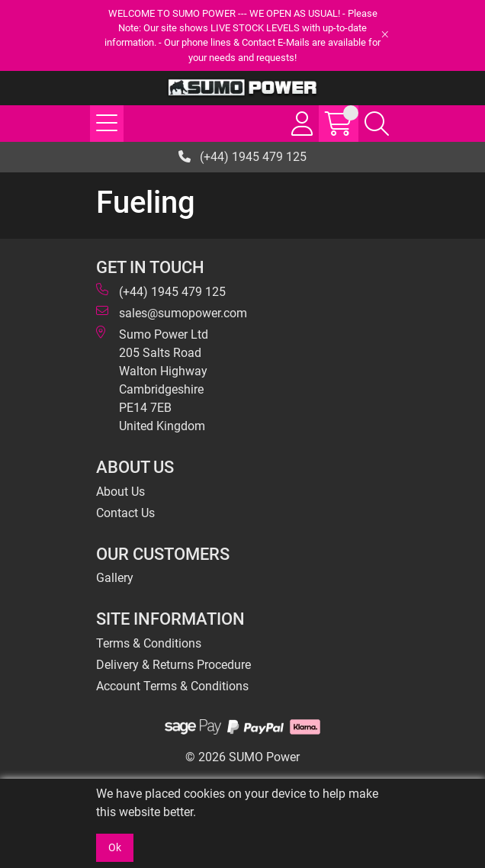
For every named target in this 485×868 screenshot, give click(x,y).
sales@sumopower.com (172, 312)
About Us (120, 492)
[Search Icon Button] (377, 124)
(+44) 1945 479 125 (242, 157)
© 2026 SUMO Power (242, 757)
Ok (115, 847)
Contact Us (125, 513)
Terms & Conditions (149, 643)
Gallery (115, 578)
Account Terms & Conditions (172, 686)
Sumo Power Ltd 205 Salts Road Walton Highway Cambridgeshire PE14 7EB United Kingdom (152, 379)
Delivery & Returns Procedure (173, 665)
